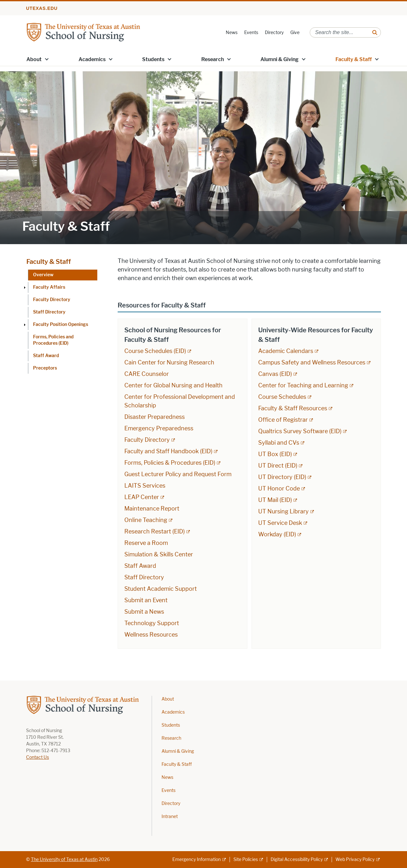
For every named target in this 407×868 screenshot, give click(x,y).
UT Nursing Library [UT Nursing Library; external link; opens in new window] (283, 512)
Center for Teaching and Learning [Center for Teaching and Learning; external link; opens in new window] (303, 385)
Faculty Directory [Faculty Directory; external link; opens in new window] (147, 440)
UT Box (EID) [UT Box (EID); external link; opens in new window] (275, 454)
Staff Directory (49, 312)
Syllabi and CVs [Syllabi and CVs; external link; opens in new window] (279, 443)
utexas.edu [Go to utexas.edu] (42, 8)
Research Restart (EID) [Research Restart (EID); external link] (155, 532)
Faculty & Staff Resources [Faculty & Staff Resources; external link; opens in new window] (293, 408)
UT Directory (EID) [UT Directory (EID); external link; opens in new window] (282, 477)
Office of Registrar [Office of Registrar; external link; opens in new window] (283, 420)
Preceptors (45, 368)
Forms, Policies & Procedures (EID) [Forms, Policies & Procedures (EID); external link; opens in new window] (170, 463)
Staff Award (46, 356)
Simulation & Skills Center (159, 554)
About (34, 59)
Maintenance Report (152, 509)
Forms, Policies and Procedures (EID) (53, 340)
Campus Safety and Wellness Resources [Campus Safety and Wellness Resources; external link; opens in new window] (312, 363)
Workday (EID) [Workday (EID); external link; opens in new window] (277, 534)
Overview (43, 275)
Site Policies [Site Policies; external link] (246, 860)
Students (153, 59)
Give (295, 33)
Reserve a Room (146, 543)
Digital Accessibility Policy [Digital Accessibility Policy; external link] (297, 860)
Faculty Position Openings (61, 325)
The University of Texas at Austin (64, 860)
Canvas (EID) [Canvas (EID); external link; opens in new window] (275, 374)
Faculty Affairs (49, 287)
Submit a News (144, 612)
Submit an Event (146, 600)
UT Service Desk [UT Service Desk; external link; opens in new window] (280, 523)
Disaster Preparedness (155, 417)
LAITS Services (145, 486)
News (232, 33)
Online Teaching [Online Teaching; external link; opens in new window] (146, 520)
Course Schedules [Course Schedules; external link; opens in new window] (282, 397)
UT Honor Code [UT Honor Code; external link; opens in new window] (279, 489)
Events (251, 33)
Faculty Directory (52, 300)
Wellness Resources (151, 635)
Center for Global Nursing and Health (173, 385)
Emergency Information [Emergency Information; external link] (197, 860)
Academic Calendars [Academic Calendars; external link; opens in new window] (286, 351)
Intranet (170, 817)
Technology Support (152, 623)
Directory (274, 33)
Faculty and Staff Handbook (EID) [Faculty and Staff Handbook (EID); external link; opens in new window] (168, 451)
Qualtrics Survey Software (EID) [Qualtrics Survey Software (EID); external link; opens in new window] (300, 431)
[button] (47, 59)
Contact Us (38, 757)
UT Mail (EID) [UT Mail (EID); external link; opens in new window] (275, 500)
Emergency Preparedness (159, 428)
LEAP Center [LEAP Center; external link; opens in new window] (142, 497)
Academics (92, 59)
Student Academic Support (161, 589)
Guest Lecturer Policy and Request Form (178, 474)
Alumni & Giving (279, 59)
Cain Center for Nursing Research (169, 363)
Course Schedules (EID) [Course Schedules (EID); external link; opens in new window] (155, 351)
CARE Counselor (147, 374)
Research (213, 59)
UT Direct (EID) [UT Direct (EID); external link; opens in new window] (278, 466)
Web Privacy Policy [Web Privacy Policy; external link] (355, 860)
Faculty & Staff (354, 59)
